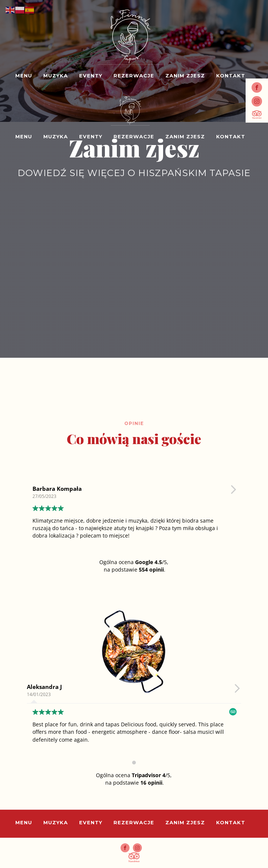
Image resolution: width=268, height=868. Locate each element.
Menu (24, 76)
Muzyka (56, 76)
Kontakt (231, 76)
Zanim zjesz (185, 76)
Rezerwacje (134, 76)
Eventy (91, 76)
